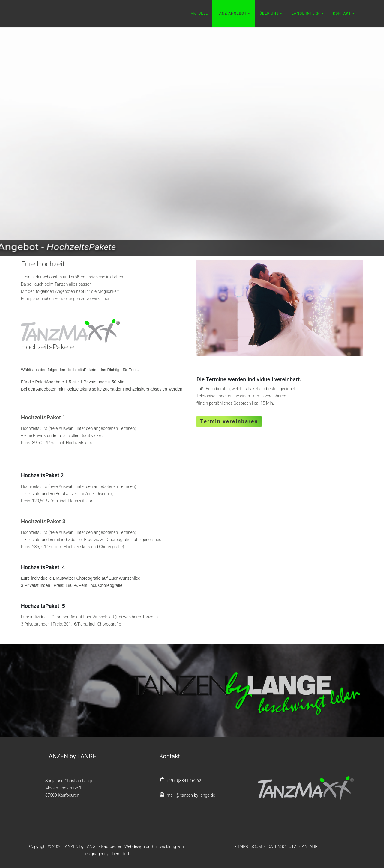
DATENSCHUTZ (282, 846)
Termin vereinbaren (229, 421)
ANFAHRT (311, 846)
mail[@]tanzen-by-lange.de (190, 795)
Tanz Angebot (232, 13)
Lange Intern (306, 13)
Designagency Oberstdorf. (107, 854)
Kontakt (342, 13)
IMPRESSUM (251, 846)
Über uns (269, 13)
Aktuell (199, 13)
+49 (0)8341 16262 (183, 781)
